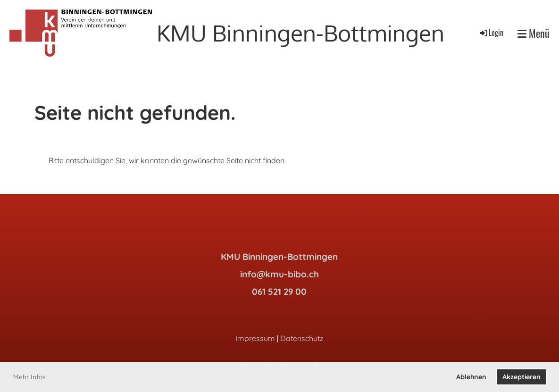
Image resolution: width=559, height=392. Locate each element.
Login (491, 33)
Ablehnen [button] (471, 377)
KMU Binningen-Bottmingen (300, 33)
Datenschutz (302, 338)
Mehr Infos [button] (29, 377)
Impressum (255, 338)
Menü (534, 33)
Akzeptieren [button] (521, 377)
